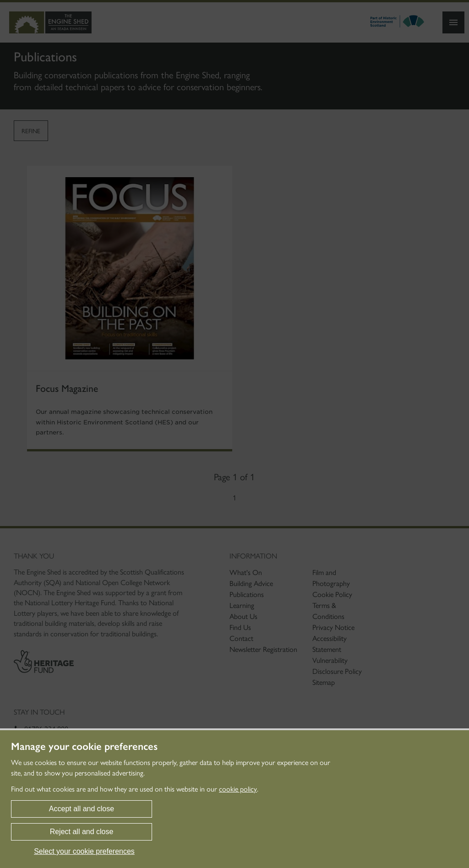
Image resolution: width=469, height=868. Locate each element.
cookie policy (238, 789)
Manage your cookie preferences (84, 747)
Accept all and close (82, 809)
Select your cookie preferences (84, 851)
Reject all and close (82, 832)
